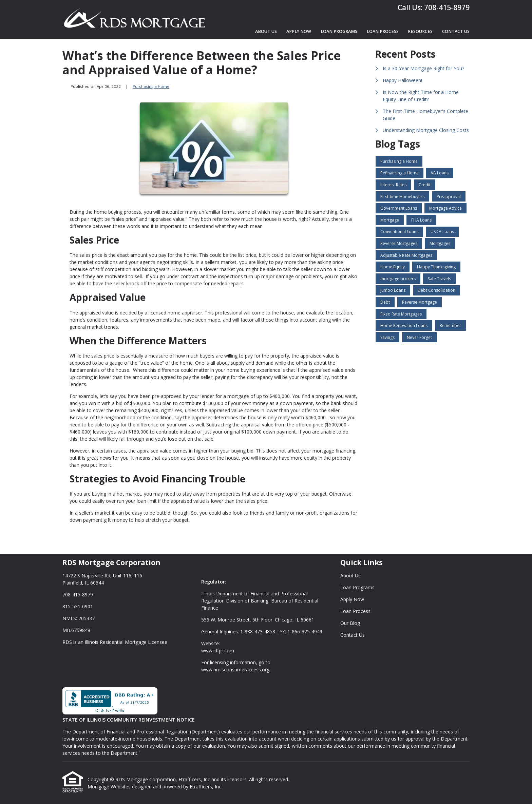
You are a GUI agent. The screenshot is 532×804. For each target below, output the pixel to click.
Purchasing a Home (151, 86)
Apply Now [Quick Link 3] (352, 599)
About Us (266, 31)
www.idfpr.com (218, 650)
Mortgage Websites (110, 787)
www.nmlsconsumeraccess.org (235, 669)
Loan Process (383, 31)
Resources (420, 31)
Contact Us (456, 31)
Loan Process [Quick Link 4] (355, 611)
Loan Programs (339, 31)
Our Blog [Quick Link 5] (350, 623)
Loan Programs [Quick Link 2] (357, 587)
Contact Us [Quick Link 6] (353, 635)
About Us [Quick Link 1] (350, 576)
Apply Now (299, 31)
